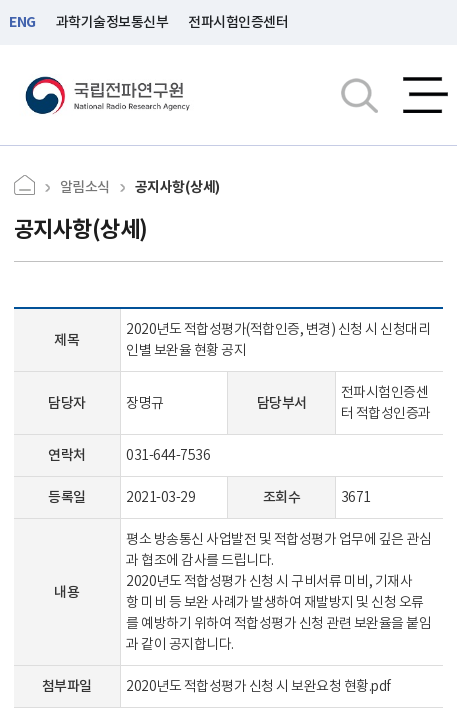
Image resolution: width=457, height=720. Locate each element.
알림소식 (85, 187)
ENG (22, 22)
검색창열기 (359, 95)
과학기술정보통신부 (112, 22)
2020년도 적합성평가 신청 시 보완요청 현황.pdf (258, 686)
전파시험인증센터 (238, 22)
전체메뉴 (425, 95)
